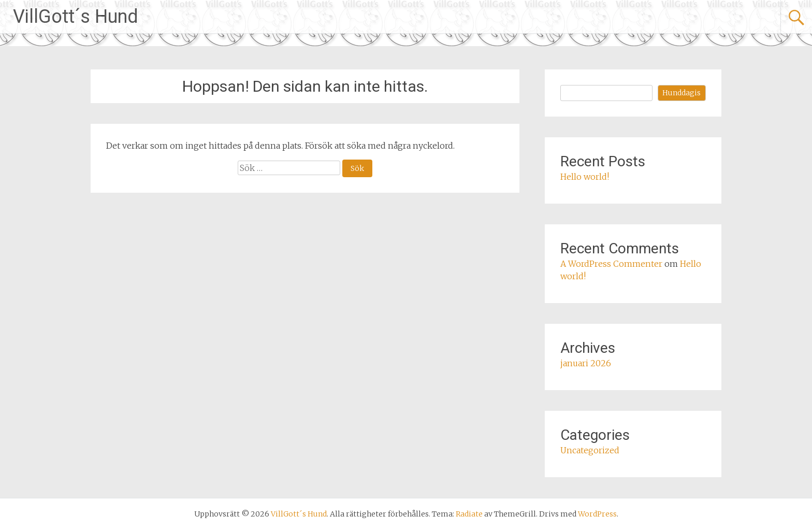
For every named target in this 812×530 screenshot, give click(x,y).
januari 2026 (586, 363)
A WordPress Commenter (611, 264)
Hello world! (585, 177)
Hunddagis (682, 93)
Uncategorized (590, 450)
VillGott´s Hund (76, 17)
